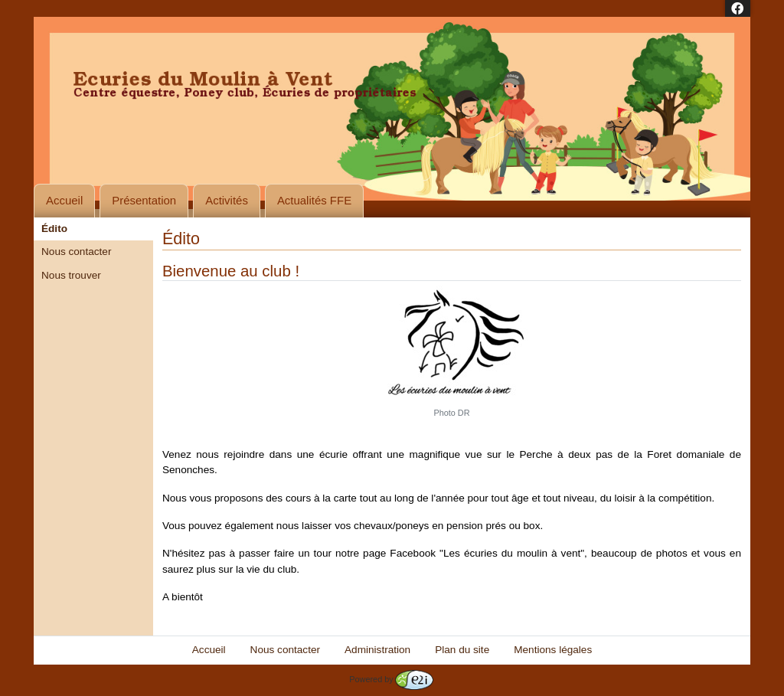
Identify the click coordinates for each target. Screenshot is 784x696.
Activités (227, 200)
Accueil (64, 200)
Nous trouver (71, 275)
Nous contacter (76, 252)
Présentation (144, 200)
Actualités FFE (314, 200)
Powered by (391, 679)
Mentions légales (553, 650)
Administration (377, 650)
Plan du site (462, 650)
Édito (54, 229)
